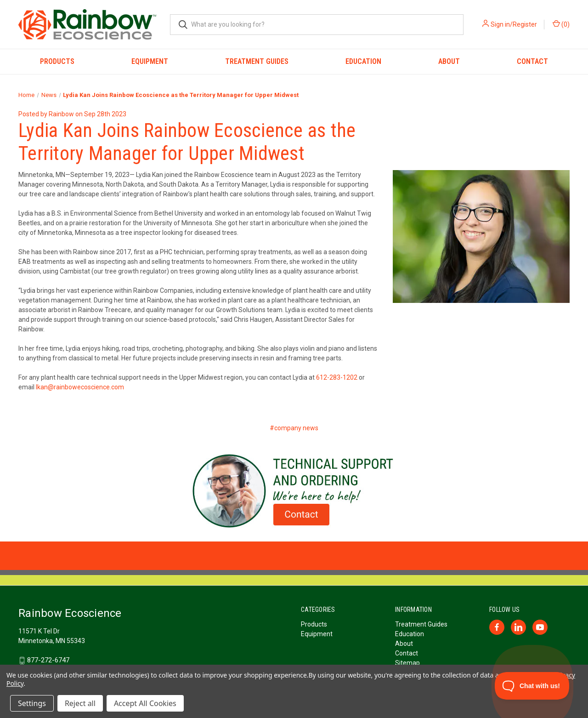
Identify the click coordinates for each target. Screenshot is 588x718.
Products (57, 61)
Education (363, 61)
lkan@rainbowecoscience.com (80, 387)
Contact (532, 61)
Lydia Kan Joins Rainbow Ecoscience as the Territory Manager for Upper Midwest (187, 142)
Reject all (80, 703)
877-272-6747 (48, 660)
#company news (294, 428)
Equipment (150, 61)
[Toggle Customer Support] (532, 686)
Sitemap (407, 663)
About (449, 61)
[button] (294, 491)
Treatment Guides (257, 61)
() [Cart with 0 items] (561, 24)
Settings (32, 703)
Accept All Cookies (145, 703)
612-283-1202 (337, 377)
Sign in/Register (514, 24)
